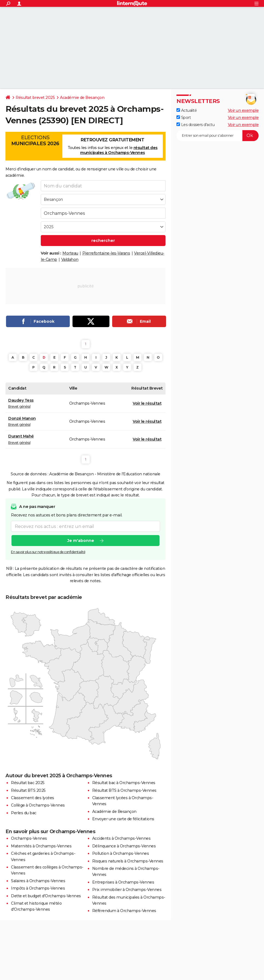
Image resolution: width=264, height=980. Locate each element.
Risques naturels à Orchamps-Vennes (128, 861)
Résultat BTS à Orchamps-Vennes (124, 790)
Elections (35, 141)
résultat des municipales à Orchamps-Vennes (119, 150)
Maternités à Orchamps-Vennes (41, 846)
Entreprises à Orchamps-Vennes (123, 882)
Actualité (187, 110)
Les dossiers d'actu (195, 125)
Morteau (70, 253)
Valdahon (70, 259)
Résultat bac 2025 (28, 783)
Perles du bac (24, 813)
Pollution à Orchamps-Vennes (121, 853)
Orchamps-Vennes (29, 838)
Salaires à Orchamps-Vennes (38, 881)
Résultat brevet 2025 (35, 98)
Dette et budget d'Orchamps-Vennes (46, 896)
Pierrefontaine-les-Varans (106, 253)
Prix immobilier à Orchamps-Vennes (127, 890)
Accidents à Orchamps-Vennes (121, 838)
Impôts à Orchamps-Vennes (38, 888)
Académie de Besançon (82, 98)
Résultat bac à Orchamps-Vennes (124, 783)
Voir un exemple (243, 110)
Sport (184, 118)
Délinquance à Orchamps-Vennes (124, 846)
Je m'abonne (81, 541)
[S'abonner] (217, 136)
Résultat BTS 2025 (28, 790)
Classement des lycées (33, 798)
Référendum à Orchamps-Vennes (124, 911)
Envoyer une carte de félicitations (123, 819)
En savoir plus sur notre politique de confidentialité (48, 552)
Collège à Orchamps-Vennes (38, 805)
